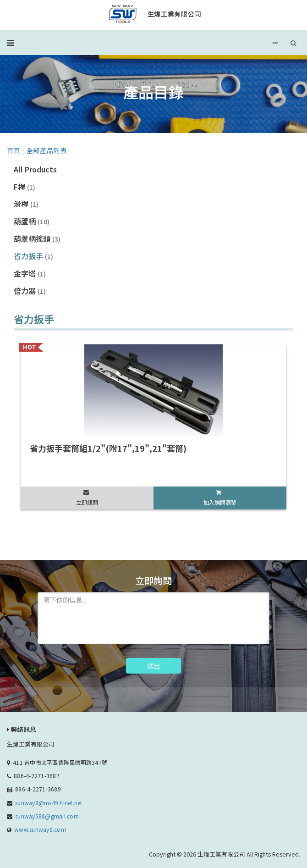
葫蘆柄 (32, 221)
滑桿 (26, 204)
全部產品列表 (47, 150)
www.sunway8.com (40, 829)
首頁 (14, 150)
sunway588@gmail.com (47, 816)
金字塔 (30, 273)
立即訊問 (87, 502)
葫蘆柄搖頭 (37, 238)
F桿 (25, 187)
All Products (35, 169)
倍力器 (30, 291)
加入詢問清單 (220, 502)
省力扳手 (33, 256)
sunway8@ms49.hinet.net (49, 803)
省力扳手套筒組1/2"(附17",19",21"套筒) (108, 448)
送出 (153, 666)
